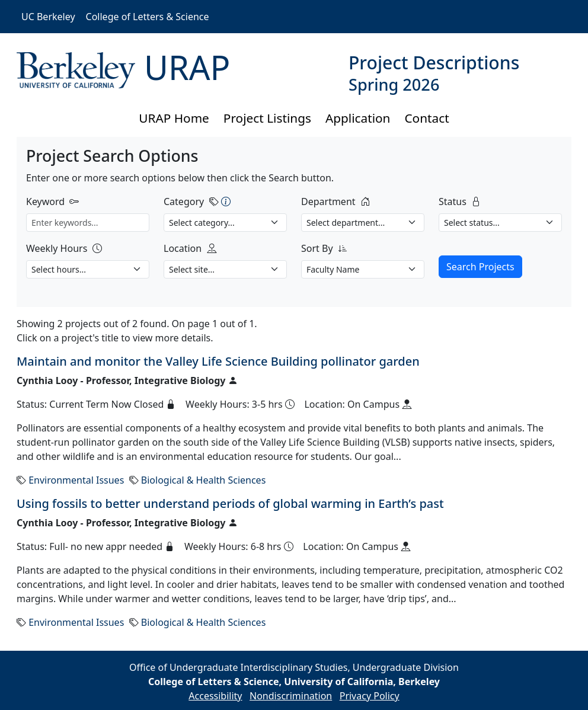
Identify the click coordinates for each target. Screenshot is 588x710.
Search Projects (480, 267)
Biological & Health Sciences (203, 480)
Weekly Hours (57, 248)
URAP (187, 67)
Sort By (317, 248)
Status (453, 202)
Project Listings (267, 118)
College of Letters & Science (148, 17)
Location (183, 248)
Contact (426, 118)
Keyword (45, 202)
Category (184, 202)
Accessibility (215, 696)
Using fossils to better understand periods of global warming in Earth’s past (230, 503)
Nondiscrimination (291, 696)
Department (328, 202)
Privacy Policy (370, 696)
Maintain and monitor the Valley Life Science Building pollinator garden (218, 361)
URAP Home (174, 118)
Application (358, 118)
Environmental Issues (76, 480)
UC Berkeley (48, 17)
